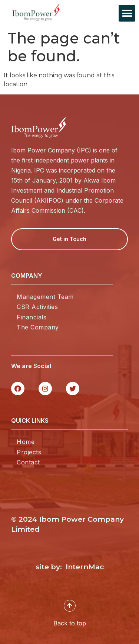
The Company (38, 327)
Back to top (70, 623)
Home (26, 442)
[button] (127, 13)
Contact (28, 462)
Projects (29, 452)
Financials (32, 317)
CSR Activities (37, 307)
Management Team (45, 297)
